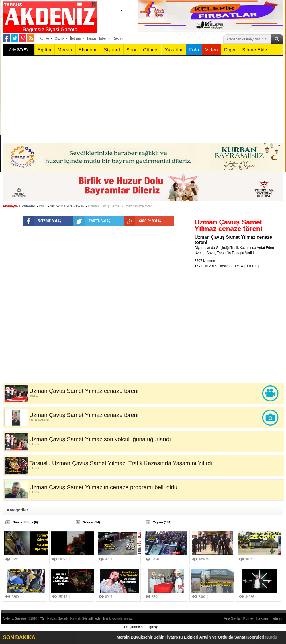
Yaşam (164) (162, 522)
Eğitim (44, 50)
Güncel (151, 50)
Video (211, 50)
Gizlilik (60, 38)
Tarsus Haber (97, 38)
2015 (43, 206)
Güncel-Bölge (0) (25, 522)
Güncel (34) (91, 522)
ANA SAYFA (18, 50)
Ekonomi (88, 50)
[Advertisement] (143, 100)
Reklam (118, 38)
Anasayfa (10, 206)
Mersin (65, 50)
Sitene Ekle (255, 50)
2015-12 (56, 206)
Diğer (230, 50)
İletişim (76, 38)
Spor (132, 50)
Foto (194, 50)
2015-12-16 (75, 206)
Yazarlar (174, 50)
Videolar (28, 206)
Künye (44, 38)
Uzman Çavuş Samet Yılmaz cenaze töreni (121, 206)
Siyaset (112, 50)
